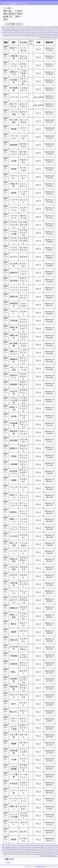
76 (53, 29)
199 (48, 38)
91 (19, 31)
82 (6, 31)
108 (49, 31)
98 (29, 31)
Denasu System (41, 866)
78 (56, 29)
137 (51, 32)
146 (14, 34)
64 (35, 29)
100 (33, 31)
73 (48, 29)
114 (4, 32)
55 (22, 29)
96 (26, 31)
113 (2, 32)
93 (22, 31)
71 (45, 29)
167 (57, 34)
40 (57, 27)
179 (26, 36)
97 (28, 31)
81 (5, 31)
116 (8, 32)
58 (27, 29)
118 (12, 32)
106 (45, 31)
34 (48, 27)
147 (16, 34)
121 (18, 32)
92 (21, 31)
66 (38, 29)
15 (21, 27)
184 (36, 36)
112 (57, 31)
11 (15, 27)
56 (24, 29)
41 (2, 29)
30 (43, 27)
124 (24, 32)
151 (24, 34)
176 (20, 36)
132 (41, 32)
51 (16, 29)
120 (16, 32)
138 (53, 32)
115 (6, 32)
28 (40, 27)
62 (32, 29)
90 (18, 31)
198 (46, 38)
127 (30, 32)
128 (32, 32)
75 (51, 29)
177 (22, 36)
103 (39, 31)
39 (56, 27)
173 (14, 36)
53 (19, 29)
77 (54, 29)
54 (21, 29)
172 (12, 36)
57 (25, 29)
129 (35, 32)
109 (51, 31)
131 (39, 32)
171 (10, 36)
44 (6, 29)
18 (25, 27)
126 (28, 32)
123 (22, 32)
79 (57, 29)
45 (8, 29)
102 (37, 31)
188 (45, 36)
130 (36, 32)
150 (22, 34)
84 (9, 31)
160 (43, 34)
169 (6, 36)
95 (25, 31)
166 (55, 34)
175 (18, 36)
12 (16, 27)
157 (36, 34)
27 (38, 27)
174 (16, 36)
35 (50, 27)
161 (45, 34)
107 (47, 31)
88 (15, 31)
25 (35, 27)
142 (6, 34)
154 (30, 34)
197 (44, 38)
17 (24, 27)
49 (14, 29)
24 (34, 27)
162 (47, 34)
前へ (4, 27)
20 (28, 27)
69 (43, 29)
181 (30, 36)
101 (35, 31)
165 (53, 34)
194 (57, 36)
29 (41, 27)
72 (47, 29)
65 (37, 29)
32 (45, 27)
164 (51, 34)
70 (44, 29)
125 (26, 32)
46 (9, 29)
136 (49, 32)
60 (30, 29)
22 (31, 27)
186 (41, 36)
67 (40, 29)
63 (34, 29)
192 (53, 36)
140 (57, 32)
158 (39, 34)
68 (41, 29)
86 (12, 31)
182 (32, 36)
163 (49, 34)
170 (8, 36)
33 (47, 27)
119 (14, 32)
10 (14, 27)
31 (44, 27)
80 (3, 31)
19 (27, 27)
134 (45, 32)
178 (24, 36)
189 (47, 36)
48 (12, 29)
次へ (56, 38)
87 (13, 31)
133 (43, 32)
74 (50, 29)
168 (4, 36)
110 (53, 31)
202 (54, 38)
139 (55, 32)
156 (35, 34)
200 (50, 38)
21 (30, 27)
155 (32, 34)
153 (28, 34)
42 (3, 29)
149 (20, 34)
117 (10, 32)
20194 (11, 859)
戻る (8, 863)
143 (8, 34)
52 (18, 29)
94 (24, 31)
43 (5, 29)
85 (11, 31)
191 (51, 36)
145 (12, 34)
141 (4, 34)
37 (53, 27)
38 (54, 27)
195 (40, 38)
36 (51, 27)
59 (28, 29)
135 (47, 32)
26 (37, 27)
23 (32, 27)
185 (39, 36)
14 (19, 27)
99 (31, 31)
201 (52, 38)
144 (10, 34)
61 (31, 29)
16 (22, 27)
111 (55, 31)
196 (42, 38)
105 (43, 31)
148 (18, 34)
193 (55, 36)
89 (16, 31)
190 (49, 36)
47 (11, 29)
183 (35, 36)
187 (43, 36)
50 (15, 29)
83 (8, 31)
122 (20, 32)
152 (26, 34)
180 (28, 36)
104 (41, 31)
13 (18, 27)
